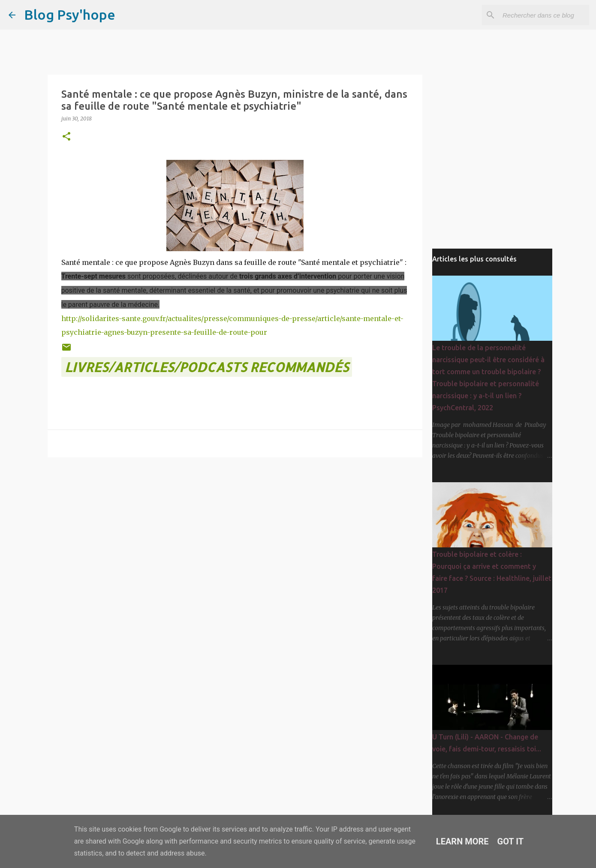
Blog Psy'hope (70, 15)
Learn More (462, 841)
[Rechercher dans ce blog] (544, 15)
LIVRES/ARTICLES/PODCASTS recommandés (207, 367)
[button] (66, 137)
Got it (511, 841)
